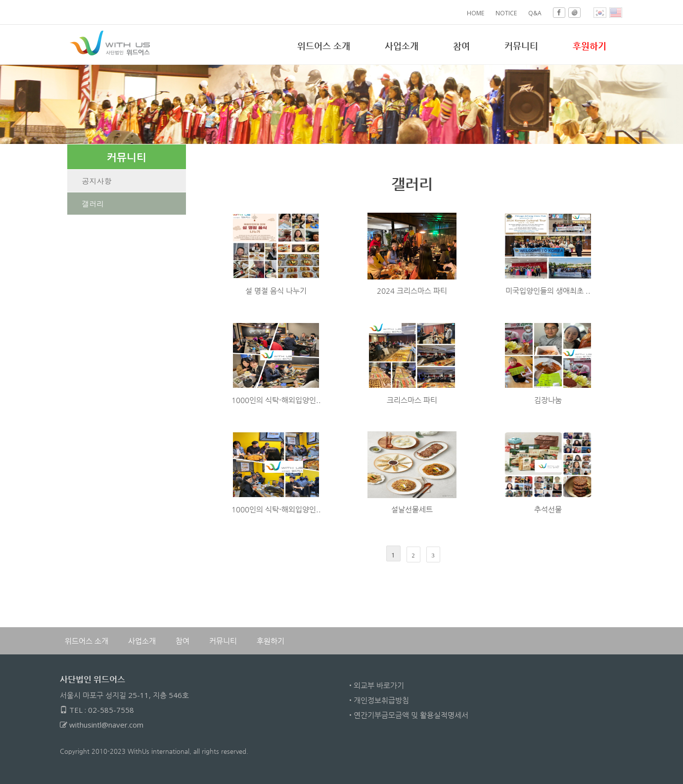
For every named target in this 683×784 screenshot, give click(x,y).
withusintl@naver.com (106, 725)
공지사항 (97, 181)
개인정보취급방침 (381, 700)
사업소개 (402, 46)
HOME (476, 13)
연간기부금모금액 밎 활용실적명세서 (411, 715)
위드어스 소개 (324, 46)
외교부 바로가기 (379, 685)
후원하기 (271, 641)
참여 (461, 46)
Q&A (535, 13)
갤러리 (93, 204)
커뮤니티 (521, 46)
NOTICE (506, 13)
